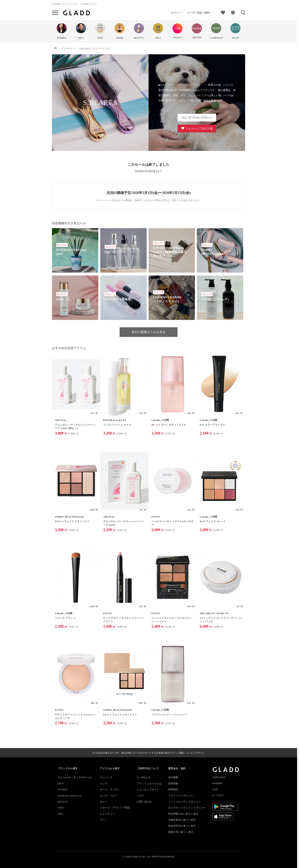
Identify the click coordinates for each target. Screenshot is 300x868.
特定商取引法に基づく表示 (183, 814)
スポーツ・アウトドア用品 (115, 808)
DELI (61, 814)
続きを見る (210, 100)
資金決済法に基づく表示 (182, 826)
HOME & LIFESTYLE (70, 796)
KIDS (61, 808)
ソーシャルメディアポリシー (184, 802)
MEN (61, 783)
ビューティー (107, 814)
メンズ (104, 783)
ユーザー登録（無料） (200, 13)
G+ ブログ (218, 795)
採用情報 (173, 783)
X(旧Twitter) (219, 777)
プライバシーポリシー (181, 796)
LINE (215, 789)
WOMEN (63, 789)
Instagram (217, 783)
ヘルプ (140, 796)
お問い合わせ (144, 802)
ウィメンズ (106, 777)
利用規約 (173, 789)
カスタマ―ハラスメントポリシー (187, 808)
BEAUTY (63, 802)
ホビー (104, 802)
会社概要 (173, 777)
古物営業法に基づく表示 (182, 820)
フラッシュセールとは (149, 783)
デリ (102, 820)
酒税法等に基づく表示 (181, 832)
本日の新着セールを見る (149, 332)
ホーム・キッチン (110, 789)
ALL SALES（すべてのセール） (76, 777)
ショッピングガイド (148, 789)
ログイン (176, 13)
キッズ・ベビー (109, 796)
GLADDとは (144, 777)
